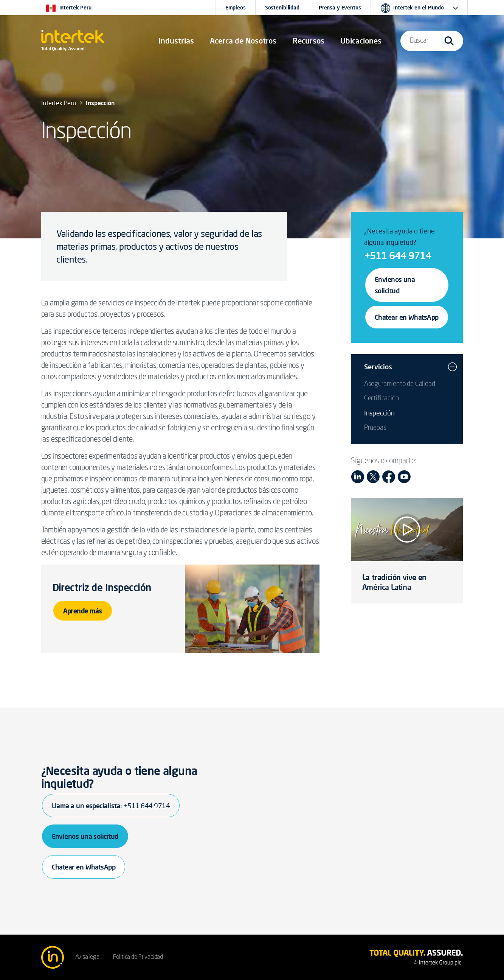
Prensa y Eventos (340, 8)
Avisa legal (88, 957)
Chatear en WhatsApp (407, 317)
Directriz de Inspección (102, 587)
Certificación (381, 398)
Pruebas (375, 428)
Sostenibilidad (282, 8)
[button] (176, 41)
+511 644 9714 (398, 255)
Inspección (379, 413)
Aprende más (83, 611)
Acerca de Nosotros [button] (243, 41)
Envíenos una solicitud (395, 285)
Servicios (378, 367)
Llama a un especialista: (111, 806)
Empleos (236, 8)
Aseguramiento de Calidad (400, 384)
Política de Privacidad (138, 957)
